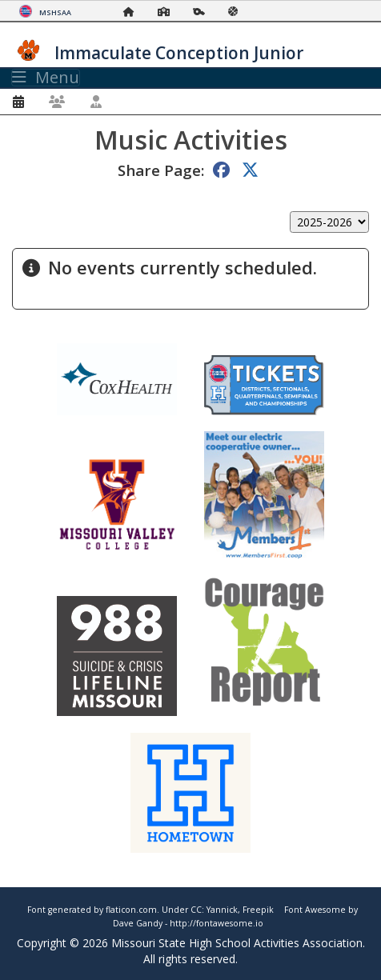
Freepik (258, 910)
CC (196, 910)
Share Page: (161, 170)
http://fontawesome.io (217, 923)
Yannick (222, 910)
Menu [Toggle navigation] (46, 78)
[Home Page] (133, 12)
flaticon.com (131, 910)
